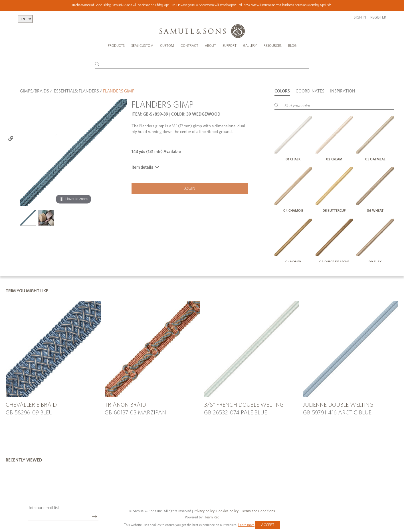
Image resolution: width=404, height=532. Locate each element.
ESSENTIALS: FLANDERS (76, 91)
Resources (273, 46)
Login (189, 189)
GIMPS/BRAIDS (35, 91)
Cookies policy (227, 511)
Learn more (246, 525)
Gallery (250, 46)
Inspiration (343, 91)
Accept (268, 525)
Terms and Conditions (258, 511)
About (210, 46)
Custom (167, 46)
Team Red (212, 518)
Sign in (360, 18)
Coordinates (310, 91)
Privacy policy (204, 511)
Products (116, 46)
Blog (292, 46)
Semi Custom (142, 46)
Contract (189, 46)
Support (230, 46)
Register (378, 18)
